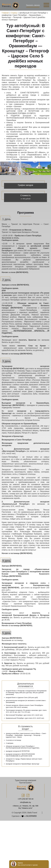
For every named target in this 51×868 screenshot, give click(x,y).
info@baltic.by (25, 802)
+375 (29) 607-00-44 (25, 799)
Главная (5, 13)
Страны (14, 13)
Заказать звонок (33, 5)
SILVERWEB (31, 816)
